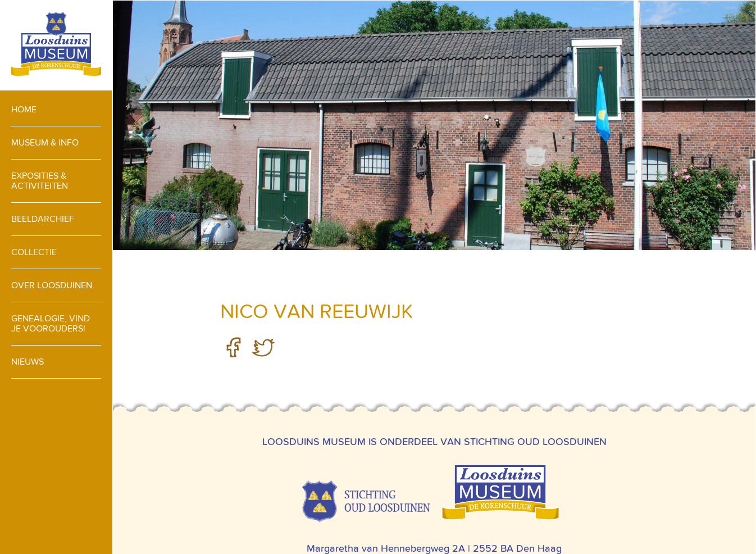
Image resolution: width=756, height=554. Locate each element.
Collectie (34, 252)
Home (24, 109)
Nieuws (28, 362)
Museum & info (45, 142)
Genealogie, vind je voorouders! (51, 323)
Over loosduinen (52, 285)
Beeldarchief (43, 219)
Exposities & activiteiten (40, 181)
